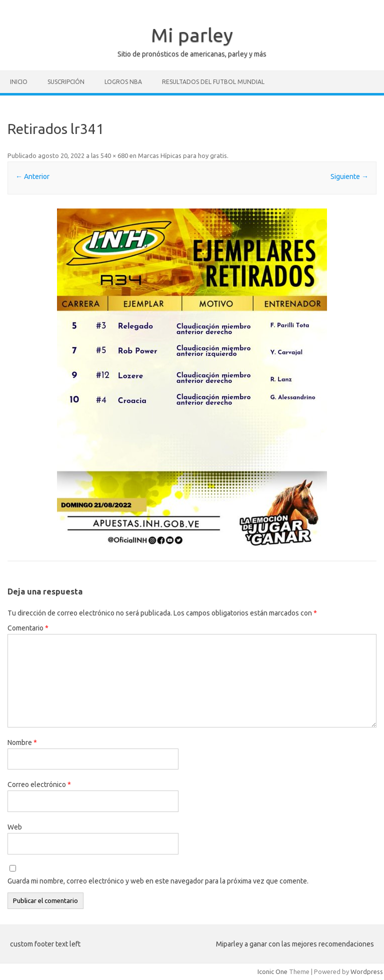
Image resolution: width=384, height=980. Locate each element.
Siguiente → (349, 176)
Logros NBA (123, 82)
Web (15, 827)
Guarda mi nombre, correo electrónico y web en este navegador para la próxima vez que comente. (158, 881)
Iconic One (272, 971)
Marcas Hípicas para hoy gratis (182, 155)
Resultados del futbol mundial (213, 82)
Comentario (28, 628)
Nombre (22, 742)
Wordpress (367, 971)
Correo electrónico (39, 784)
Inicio (19, 82)
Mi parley (192, 35)
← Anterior (32, 176)
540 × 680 (114, 155)
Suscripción (66, 82)
